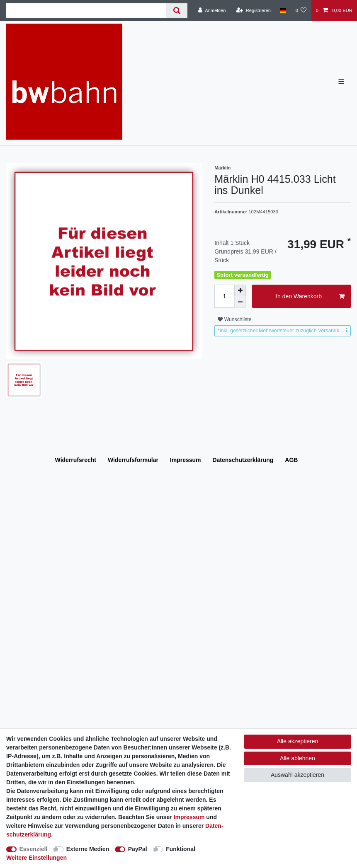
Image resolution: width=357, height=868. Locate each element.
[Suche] (177, 11)
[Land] (283, 10)
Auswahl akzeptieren (297, 775)
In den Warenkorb (310, 297)
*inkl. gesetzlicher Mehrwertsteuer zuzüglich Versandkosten (284, 331)
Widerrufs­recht (76, 460)
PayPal (138, 849)
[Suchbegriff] (86, 11)
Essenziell (34, 849)
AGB (291, 460)
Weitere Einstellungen (36, 858)
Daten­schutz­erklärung (243, 460)
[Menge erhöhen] (240, 290)
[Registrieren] (254, 10)
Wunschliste (234, 319)
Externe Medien (88, 849)
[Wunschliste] (301, 10)
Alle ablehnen (297, 758)
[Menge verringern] (240, 302)
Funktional (181, 849)
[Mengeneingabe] (224, 296)
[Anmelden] (212, 10)
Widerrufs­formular (133, 460)
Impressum (186, 460)
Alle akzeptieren (298, 741)
